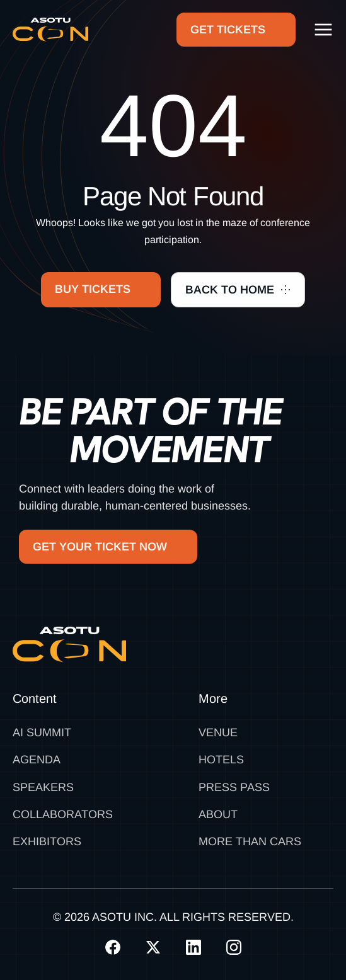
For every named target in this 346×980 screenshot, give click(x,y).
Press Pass (234, 787)
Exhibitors (47, 841)
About (218, 814)
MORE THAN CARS (250, 841)
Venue (218, 732)
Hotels (221, 760)
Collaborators (63, 814)
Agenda (37, 760)
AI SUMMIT (42, 732)
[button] (323, 30)
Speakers (43, 787)
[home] (50, 30)
